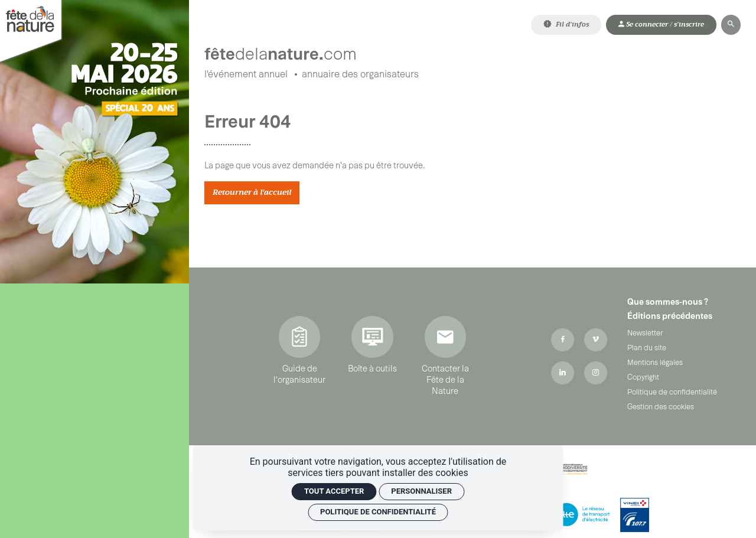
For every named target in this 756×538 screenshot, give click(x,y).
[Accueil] (315, 51)
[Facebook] (563, 341)
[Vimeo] (596, 341)
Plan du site (647, 348)
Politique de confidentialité (672, 393)
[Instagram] (596, 374)
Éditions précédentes (670, 317)
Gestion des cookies (661, 407)
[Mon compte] (661, 25)
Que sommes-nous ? (668, 303)
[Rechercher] (731, 25)
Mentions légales (655, 363)
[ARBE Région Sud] (568, 470)
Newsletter (645, 334)
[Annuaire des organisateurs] (360, 76)
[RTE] (582, 516)
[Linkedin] (563, 374)
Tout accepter (334, 491)
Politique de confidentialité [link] (378, 512)
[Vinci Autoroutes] (634, 516)
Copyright (643, 378)
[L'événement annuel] (246, 76)
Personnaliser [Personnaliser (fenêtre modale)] (421, 491)
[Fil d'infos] (566, 25)
